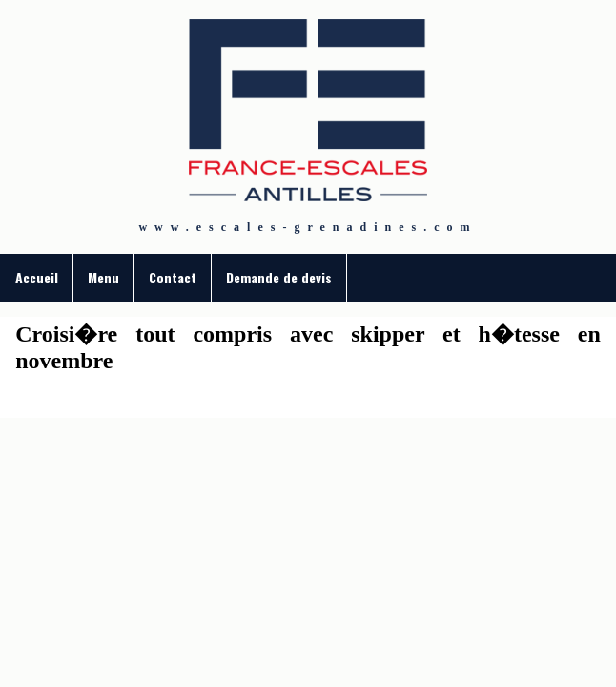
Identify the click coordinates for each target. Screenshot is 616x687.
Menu (103, 277)
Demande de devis (279, 277)
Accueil (37, 277)
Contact (173, 277)
